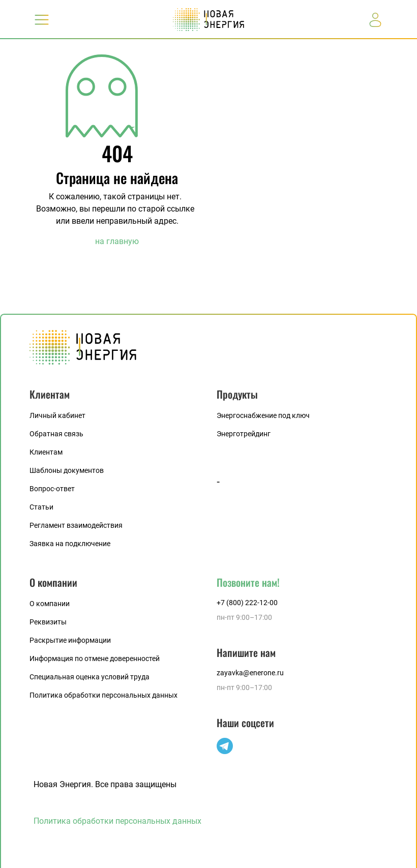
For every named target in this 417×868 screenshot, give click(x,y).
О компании (50, 604)
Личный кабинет (57, 415)
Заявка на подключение (70, 544)
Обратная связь (56, 434)
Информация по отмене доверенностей (95, 659)
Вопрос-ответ (52, 489)
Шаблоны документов (67, 470)
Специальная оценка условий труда (90, 677)
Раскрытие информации (70, 640)
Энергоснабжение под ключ (263, 415)
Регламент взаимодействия (76, 525)
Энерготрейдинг (244, 434)
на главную (117, 241)
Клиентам (46, 452)
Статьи (41, 507)
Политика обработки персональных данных (103, 695)
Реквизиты (48, 622)
